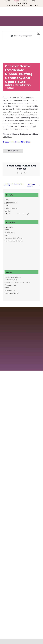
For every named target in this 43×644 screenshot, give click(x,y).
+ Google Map (11, 285)
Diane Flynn (9, 227)
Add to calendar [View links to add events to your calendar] (13, 151)
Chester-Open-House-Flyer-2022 (17, 142)
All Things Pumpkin (31, 185)
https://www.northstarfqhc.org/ (17, 214)
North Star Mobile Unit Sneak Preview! (14, 185)
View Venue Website (12, 293)
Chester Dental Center (13, 277)
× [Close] (39, 33)
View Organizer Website (13, 241)
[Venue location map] (22, 257)
